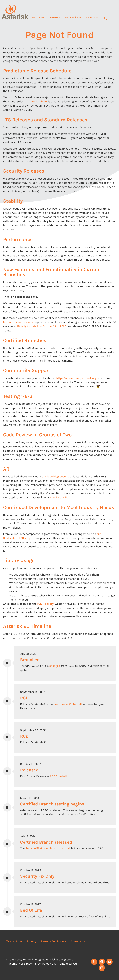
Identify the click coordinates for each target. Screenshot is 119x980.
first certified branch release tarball (48, 848)
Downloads (54, 17)
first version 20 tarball (67, 704)
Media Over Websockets (18, 322)
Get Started (38, 17)
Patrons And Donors (54, 941)
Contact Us (78, 941)
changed (55, 666)
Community (73, 17)
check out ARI (59, 497)
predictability (39, 101)
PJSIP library (45, 604)
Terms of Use (14, 941)
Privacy (32, 941)
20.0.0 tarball (58, 776)
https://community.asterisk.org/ (77, 378)
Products (92, 17)
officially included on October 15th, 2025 (41, 326)
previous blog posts (54, 477)
